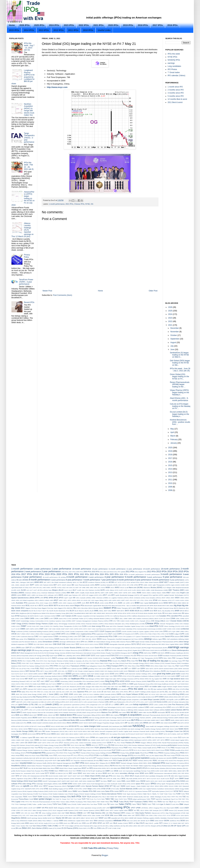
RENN (113, 763)
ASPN (114, 600)
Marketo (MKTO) (183, 710)
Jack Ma (59, 692)
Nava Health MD (151, 726)
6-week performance (58, 580)
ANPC (29, 595)
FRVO (157, 666)
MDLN (31, 715)
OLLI (171, 737)
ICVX (101, 684)
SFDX (187, 773)
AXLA (97, 603)
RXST (71, 771)
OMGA (27, 740)
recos (13, 763)
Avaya (46, 603)
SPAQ (159, 784)
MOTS (122, 723)
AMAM (139, 590)
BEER (72, 606)
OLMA (175, 737)
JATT (91, 692)
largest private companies (130, 700)
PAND (123, 743)
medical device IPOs (68, 715)
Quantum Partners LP (104, 758)
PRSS (182, 753)
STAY (23, 789)
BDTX (56, 605)
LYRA (30, 710)
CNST (67, 629)
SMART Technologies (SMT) (52, 781)
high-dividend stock (177, 679)
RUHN (18, 771)
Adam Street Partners (152, 582)
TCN (174, 794)
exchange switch (63, 658)
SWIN (103, 791)
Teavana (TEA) (47, 797)
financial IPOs (106, 661)
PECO (126, 745)
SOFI (187, 781)
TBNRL (154, 794)
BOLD (142, 611)
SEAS (105, 773)
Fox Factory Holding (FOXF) (36, 666)
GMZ (45, 674)
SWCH (80, 791)
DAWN (57, 639)
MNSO (177, 720)
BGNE (160, 606)
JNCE (17, 694)
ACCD (85, 582)
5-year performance (172, 577)
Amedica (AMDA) (18, 593)
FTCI (13, 668)
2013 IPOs (44, 30)
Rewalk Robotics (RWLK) (101, 766)
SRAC (152, 786)
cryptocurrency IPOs (88, 634)
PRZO (27, 755)
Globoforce (157, 671)
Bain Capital (144, 603)
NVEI (146, 734)
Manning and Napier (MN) (94, 710)
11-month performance (117, 569)
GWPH (173, 676)
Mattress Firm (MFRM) (110, 712)
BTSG (133, 613)
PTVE (101, 755)
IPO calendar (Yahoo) (176, 76)
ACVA (128, 582)
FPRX (56, 666)
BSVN (108, 613)
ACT (116, 582)
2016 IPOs (172, 25)
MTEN (13, 726)
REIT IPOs (80, 763)
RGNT (128, 766)
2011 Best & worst (175, 102)
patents (37, 745)
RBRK (106, 761)
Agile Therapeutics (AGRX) (161, 585)
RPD (91, 768)
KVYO (58, 700)
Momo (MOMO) (73, 723)
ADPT (32, 585)
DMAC (42, 644)
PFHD (88, 748)
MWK (62, 726)
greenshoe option (38, 676)
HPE (167, 681)
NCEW (186, 726)
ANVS (61, 595)
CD (164, 619)
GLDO (126, 671)
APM (109, 595)
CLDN (84, 626)
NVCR (137, 734)
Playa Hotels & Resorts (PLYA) (93, 750)
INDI (93, 687)
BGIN (155, 606)
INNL (128, 687)
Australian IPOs (22, 603)
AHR (52, 588)
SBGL (175, 771)
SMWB (89, 781)
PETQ (41, 748)
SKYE (140, 779)
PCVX (106, 745)
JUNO (66, 694)
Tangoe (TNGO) (79, 794)
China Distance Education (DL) (115, 624)
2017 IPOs (158, 25)
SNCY (114, 781)
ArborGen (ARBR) (102, 598)
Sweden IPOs (87, 791)
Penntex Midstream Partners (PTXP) (144, 745)
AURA (13, 603)
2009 (171, 487)
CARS (46, 618)
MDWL (45, 715)
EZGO (101, 658)
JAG (63, 692)
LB (179, 700)
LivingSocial (93, 705)
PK (39, 750)
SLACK (154, 779)
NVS (157, 734)
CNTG (81, 629)
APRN (51, 598)
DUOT (92, 648)
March (173, 436)
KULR (45, 700)
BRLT (72, 613)
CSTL (137, 634)
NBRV (182, 726)
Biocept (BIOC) (98, 608)
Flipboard (37, 663)
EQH (56, 656)
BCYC (41, 605)
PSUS (64, 755)
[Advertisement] (21, 375)
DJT (27, 644)
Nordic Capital (123, 731)
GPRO (122, 674)
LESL (107, 702)
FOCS (106, 663)
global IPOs (149, 671)
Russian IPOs (39, 771)
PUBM (106, 755)
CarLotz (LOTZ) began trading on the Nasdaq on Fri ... (180, 406)
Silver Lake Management (46, 779)
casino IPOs (63, 619)
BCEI (23, 606)
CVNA (56, 636)
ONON (98, 740)
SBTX (184, 771)
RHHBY (136, 766)
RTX (149, 768)
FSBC (161, 666)
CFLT (115, 621)
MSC (162, 723)
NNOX (97, 731)
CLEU (142, 626)
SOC (164, 781)
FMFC (88, 663)
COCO (114, 629)
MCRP (187, 712)
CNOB (58, 629)
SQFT (118, 786)
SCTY (47, 773)
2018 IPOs (143, 25)
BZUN (36, 616)
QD (34, 758)
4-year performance (114, 577)
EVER (160, 656)
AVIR (79, 603)
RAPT (55, 761)
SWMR (116, 791)
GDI (139, 669)
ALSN (107, 590)
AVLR (83, 603)
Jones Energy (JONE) (35, 694)
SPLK (36, 786)
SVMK (65, 791)
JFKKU (126, 692)
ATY (173, 600)
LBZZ (18, 702)
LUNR (152, 707)
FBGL (165, 658)
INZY (63, 689)
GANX (104, 669)
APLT (105, 595)
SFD (183, 773)
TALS (40, 794)
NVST (161, 734)
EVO (23, 658)
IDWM (120, 684)
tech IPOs (76, 796)
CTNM (154, 634)
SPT (111, 786)
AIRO (91, 588)
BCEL (28, 605)
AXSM (106, 603)
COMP (164, 629)
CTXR (167, 634)
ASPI (110, 600)
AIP (80, 588)
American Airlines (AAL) (33, 593)
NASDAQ (139, 726)
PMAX (144, 750)
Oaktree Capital (27, 737)
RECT (17, 763)
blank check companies (20, 611)
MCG (173, 712)
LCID (24, 702)
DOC (78, 644)
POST (187, 750)
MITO (101, 720)
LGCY (146, 702)
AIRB (84, 588)
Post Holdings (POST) (18, 753)
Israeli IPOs (16, 692)
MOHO (60, 723)
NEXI (143, 729)
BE (60, 606)
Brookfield (78, 613)
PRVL (22, 755)
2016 (171, 462)
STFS (37, 789)
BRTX (91, 613)
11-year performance (134, 569)
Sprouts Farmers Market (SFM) (97, 786)
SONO (70, 784)
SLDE (163, 779)
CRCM (14, 634)
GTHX (124, 676)
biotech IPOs (110, 608)
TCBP (162, 794)
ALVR (121, 590)
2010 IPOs (88, 30)
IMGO (14, 686)
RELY (97, 763)
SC (188, 771)
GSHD (103, 676)
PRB (74, 753)
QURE (175, 758)
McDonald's (161, 712)
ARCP (163, 598)
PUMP (115, 755)
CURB (187, 634)
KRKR (161, 697)
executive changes (76, 658)
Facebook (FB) (122, 658)
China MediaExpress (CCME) (135, 624)
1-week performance (42, 569)
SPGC (18, 786)
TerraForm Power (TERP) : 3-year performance (26, 282)
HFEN (147, 679)
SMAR (181, 778)
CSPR (119, 634)
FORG (152, 663)
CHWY (24, 626)
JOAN (25, 694)
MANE (83, 710)
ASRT (123, 600)
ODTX (87, 737)
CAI (111, 616)
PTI (79, 755)
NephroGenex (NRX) (56, 729)
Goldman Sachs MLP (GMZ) (90, 674)
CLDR (89, 626)
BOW (152, 611)
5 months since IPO (176, 96)
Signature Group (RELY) (25, 779)
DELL (165, 639)
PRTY (187, 753)
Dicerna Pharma (125, 642)
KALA (91, 694)
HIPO (28, 681)
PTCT (75, 755)
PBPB (88, 745)
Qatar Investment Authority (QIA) (22, 758)
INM (120, 687)
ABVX (75, 582)
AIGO (64, 588)
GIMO (102, 671)
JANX (75, 692)
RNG (57, 768)
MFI (182, 715)
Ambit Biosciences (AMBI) (159, 590)
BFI (148, 606)
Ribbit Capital (143, 766)
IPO (94, 689)
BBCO (175, 603)
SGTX (82, 776)
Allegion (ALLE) (58, 590)
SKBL (115, 779)
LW (181, 707)
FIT (184, 661)
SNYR (160, 781)
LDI (45, 702)
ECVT (90, 650)
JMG (187, 692)
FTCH (186, 666)
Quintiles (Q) (154, 758)
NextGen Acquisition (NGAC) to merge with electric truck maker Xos (29, 110)
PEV (70, 748)
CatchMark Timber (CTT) (79, 619)
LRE (73, 707)
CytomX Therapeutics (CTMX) (145, 637)
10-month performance (82, 569)
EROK (78, 656)
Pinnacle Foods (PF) (182, 748)
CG (118, 621)
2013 (171, 472)
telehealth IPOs (96, 797)
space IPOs (140, 784)
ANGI (178, 593)
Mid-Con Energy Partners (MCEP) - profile (142, 718)
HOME (57, 681)
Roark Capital (73, 768)
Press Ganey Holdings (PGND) (101, 753)
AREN (182, 598)
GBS (122, 669)
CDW (13, 621)
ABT (45, 582)
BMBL (96, 611)
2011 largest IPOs (141, 572)
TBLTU (149, 794)
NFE (168, 729)
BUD (142, 613)
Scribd (42, 773)
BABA (137, 603)
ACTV (124, 582)
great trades (176, 674)
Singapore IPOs (97, 778)
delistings (148, 639)
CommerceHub (142, 629)
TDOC (25, 797)
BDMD (46, 606)
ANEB (164, 593)
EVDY (156, 656)
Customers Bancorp (27, 637)
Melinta (117, 715)
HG (150, 679)
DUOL (88, 648)
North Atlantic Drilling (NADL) (155, 731)
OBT (46, 737)
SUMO (140, 789)
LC (21, 702)
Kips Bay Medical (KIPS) (24, 697)
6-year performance (74, 580)
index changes (86, 687)
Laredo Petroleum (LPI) (113, 699)
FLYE (79, 663)
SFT (21, 776)
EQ (48, 656)
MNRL (173, 720)
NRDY (58, 734)
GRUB (90, 676)
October (174, 335)
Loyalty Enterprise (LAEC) (54, 707)
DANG (162, 637)
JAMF (67, 692)
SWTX (122, 791)
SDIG (85, 773)
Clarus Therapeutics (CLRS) (68, 626)
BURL (160, 613)
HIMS (187, 679)
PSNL (46, 755)
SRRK (166, 786)
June (173, 349)
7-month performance (91, 580)
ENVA (167, 653)
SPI (21, 786)
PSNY (51, 755)
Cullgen (177, 634)
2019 (171, 451)
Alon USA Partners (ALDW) (91, 590)
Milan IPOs (48, 720)
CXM (88, 637)
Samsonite (130, 771)
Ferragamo (180, 658)
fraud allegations (92, 666)
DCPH (76, 639)
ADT (55, 585)
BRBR (177, 611)
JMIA (13, 694)
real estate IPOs (163, 761)
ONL (89, 740)
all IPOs (40, 590)
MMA (149, 720)
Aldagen (169, 588)
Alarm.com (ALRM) (136, 587)
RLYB (33, 768)
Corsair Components (77, 631)
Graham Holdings (141, 674)
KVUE (54, 700)
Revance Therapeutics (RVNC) (46, 766)
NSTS (86, 734)
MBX (145, 712)
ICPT (97, 684)
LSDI (80, 707)
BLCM (31, 611)
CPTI (170, 631)
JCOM (99, 692)
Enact (74, 653)
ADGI (187, 582)
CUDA (171, 634)
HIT (31, 681)
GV (166, 676)
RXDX (61, 771)
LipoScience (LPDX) (78, 705)
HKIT (35, 681)
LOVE (33, 707)
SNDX (133, 781)
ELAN (165, 650)
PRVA (13, 755)
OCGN (63, 737)
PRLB (142, 753)
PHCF (135, 748)
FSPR (182, 666)
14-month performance (151, 569)
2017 (171, 458)
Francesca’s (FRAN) (78, 666)
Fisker (180, 661)
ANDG (149, 593)
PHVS (163, 748)
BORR (147, 611)
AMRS (111, 593)
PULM (110, 755)
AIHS (71, 588)
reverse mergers (63, 766)
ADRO (37, 585)
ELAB (160, 650)
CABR (63, 616)
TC (158, 794)
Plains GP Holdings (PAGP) (53, 750)
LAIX (91, 700)
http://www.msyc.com (57, 87)
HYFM (67, 684)
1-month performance (57, 204)
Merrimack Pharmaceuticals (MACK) (154, 715)
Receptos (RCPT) (183, 761)
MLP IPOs (135, 720)
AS (82, 600)
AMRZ (116, 593)
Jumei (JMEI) (54, 694)
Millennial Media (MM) (71, 720)
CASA (56, 618)
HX (63, 684)
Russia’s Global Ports (27, 771)
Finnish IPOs (117, 661)
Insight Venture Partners (181, 687)
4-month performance (77, 577)
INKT (113, 687)
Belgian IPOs (79, 605)
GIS (106, 671)
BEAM (63, 606)
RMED (45, 768)
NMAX (85, 731)
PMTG (149, 750)
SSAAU (171, 786)
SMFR (64, 781)
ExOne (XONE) (93, 658)
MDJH (22, 715)
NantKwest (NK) (117, 726)
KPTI (157, 697)
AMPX (102, 593)
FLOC (53, 663)
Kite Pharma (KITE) (40, 697)
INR (150, 687)
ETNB (107, 656)
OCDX (50, 737)
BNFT (106, 611)
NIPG (40, 731)
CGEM (122, 621)
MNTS (187, 720)
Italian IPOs (25, 692)
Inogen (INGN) (139, 687)
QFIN (37, 758)
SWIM (99, 791)
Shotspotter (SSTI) (162, 776)
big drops (178, 605)
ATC (138, 600)
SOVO (133, 784)
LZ (37, 710)
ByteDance (24, 616)
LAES (87, 700)
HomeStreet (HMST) (93, 681)
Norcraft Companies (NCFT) (109, 731)
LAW (167, 700)
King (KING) (180, 694)
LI (173, 702)
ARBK (94, 598)
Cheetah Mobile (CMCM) (179, 621)
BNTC (122, 611)
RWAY (57, 771)
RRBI (115, 768)
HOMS (102, 681)
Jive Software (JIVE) (175, 692)
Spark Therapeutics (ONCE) (171, 784)
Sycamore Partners (142, 791)
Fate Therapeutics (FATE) (150, 658)
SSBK (176, 786)
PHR (159, 748)
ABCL (18, 582)
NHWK (14, 731)
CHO (181, 624)
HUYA (54, 684)
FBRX (170, 658)
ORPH (22, 743)
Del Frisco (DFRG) (137, 639)
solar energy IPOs (29, 784)
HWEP (59, 684)
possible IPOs (180, 750)
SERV (151, 773)
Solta (60, 784)
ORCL (187, 740)
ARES (187, 598)
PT (72, 755)
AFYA (141, 585)
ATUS (170, 600)
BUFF (156, 613)
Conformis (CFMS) (22, 631)
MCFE (168, 712)
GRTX (85, 676)
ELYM (44, 653)
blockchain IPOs (64, 611)
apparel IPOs (147, 595)
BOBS (132, 611)
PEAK (121, 745)
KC (150, 694)
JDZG (114, 692)
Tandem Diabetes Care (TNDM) (63, 794)
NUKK (123, 734)
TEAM (40, 797)
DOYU (134, 644)
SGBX (61, 776)
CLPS (182, 626)
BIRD (134, 608)
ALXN (125, 590)
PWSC (161, 755)
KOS (153, 697)
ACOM (111, 582)
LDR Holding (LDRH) (58, 702)
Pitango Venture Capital (30, 750)
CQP (174, 631)
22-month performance (152, 574)
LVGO (169, 707)
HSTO (18, 684)
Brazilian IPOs (170, 611)
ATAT (135, 600)
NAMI (98, 726)
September (175, 339)
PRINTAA (116, 753)
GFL (56, 671)
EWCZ (55, 658)
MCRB (182, 712)
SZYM (176, 791)
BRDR (13, 613)
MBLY (136, 712)
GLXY (22, 674)
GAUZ (114, 669)
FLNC (48, 663)
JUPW (76, 694)
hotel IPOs (151, 681)
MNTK (182, 720)
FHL (34, 661)
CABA (58, 616)
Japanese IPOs (83, 692)
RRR (119, 768)
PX (165, 755)
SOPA (80, 784)
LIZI (107, 704)
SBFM (170, 771)
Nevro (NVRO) (85, 729)
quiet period (126, 758)
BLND (56, 611)
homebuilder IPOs (80, 681)
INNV (132, 687)
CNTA (72, 629)
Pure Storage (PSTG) (125, 755)
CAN (157, 616)
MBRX (141, 712)
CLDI (80, 626)
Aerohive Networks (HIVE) (109, 585)
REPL (145, 763)
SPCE (182, 784)
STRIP (85, 789)
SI (169, 776)
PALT (119, 743)
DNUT (73, 644)
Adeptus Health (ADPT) (177, 582)
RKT (22, 768)
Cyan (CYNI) (94, 637)
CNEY (46, 629)
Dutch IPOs (99, 648)
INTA (21, 689)
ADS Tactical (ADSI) (46, 585)
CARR (41, 619)
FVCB (56, 669)
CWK (83, 636)
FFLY (24, 661)
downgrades (114, 644)
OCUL (83, 737)
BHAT (164, 606)
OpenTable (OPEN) (127, 740)
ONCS (64, 740)
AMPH (77, 593)
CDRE (182, 619)
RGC (120, 766)
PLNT (114, 750)
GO (59, 674)
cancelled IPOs (176, 616)
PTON (96, 755)
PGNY (97, 748)
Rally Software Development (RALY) (23, 761)
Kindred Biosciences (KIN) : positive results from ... (180, 422)
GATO (109, 668)
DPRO (144, 644)
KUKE (40, 700)
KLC (67, 697)
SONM (64, 784)
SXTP (131, 791)
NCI (13, 729)
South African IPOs (124, 784)
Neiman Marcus (38, 729)
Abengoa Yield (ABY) (27, 582)
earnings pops (24, 650)
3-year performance (32, 577)
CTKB (149, 634)
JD (102, 692)
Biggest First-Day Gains (50, 608)
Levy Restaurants (119, 702)
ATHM (155, 600)
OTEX (49, 743)
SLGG (167, 779)
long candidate (18, 707)
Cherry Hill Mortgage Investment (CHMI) (67, 624)
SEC (113, 773)
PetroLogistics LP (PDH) (51, 748)
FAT (139, 658)
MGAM (186, 715)
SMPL (76, 781)
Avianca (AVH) (72, 603)
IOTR (83, 689)
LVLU (173, 707)
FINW (133, 661)
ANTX (56, 595)
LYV (34, 710)
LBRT (13, 702)
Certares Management (84, 621)
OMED (18, 740)
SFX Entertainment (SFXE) (36, 776)
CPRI (161, 631)
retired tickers (31, 766)
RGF (124, 766)
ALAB (126, 588)
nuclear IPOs (117, 734)
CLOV (161, 626)
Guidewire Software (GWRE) (150, 676)
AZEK (120, 603)
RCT (131, 760)
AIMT (77, 588)
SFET (13, 776)
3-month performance (171, 574)
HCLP (35, 679)
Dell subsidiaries (172, 639)
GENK (180, 669)
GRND (65, 676)
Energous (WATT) (127, 653)
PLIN (105, 750)
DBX (72, 639)
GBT (126, 668)
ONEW (84, 740)
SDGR (75, 773)
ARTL (65, 600)
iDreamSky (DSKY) (110, 684)
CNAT (41, 629)
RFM (117, 766)
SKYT (144, 779)
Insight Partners (167, 687)
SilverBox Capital (80, 779)
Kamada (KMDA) (111, 694)
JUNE (61, 694)
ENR (159, 653)
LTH (87, 707)
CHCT (168, 621)
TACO (181, 791)
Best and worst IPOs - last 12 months (124, 606)
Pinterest (19, 750)
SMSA (85, 781)
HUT (50, 684)
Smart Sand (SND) (35, 781)
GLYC (26, 674)
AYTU (116, 603)
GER (27, 671)
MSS (179, 723)
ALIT (31, 590)
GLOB (142, 671)
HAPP (187, 676)
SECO (117, 773)
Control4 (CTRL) (59, 631)
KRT (183, 697)
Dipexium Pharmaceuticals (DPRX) (167, 642)
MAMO (65, 710)
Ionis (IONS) (73, 689)
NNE (93, 731)
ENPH (155, 653)
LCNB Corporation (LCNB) (35, 702)
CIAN (34, 626)
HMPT (43, 681)
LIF (16, 705)
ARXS (78, 600)
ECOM (85, 650)
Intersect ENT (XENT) (35, 689)
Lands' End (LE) (99, 700)
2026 (171, 307)
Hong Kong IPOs (112, 681)
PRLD (146, 753)
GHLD (70, 671)
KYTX (67, 700)
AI (55, 587)
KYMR (63, 700)
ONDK (68, 740)
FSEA (170, 666)
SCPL (33, 773)
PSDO (38, 755)
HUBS (35, 684)
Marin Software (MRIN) (157, 710)
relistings (92, 763)
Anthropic (51, 595)
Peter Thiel (34, 748)
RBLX (101, 760)
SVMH (60, 791)
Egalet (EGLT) (138, 650)
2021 (171, 325)
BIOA (79, 608)
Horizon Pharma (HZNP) (139, 681)
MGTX (45, 718)
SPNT (41, 786)
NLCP (76, 731)
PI (166, 748)
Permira (180, 745)
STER (33, 789)
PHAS (121, 748)
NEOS (46, 729)
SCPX (38, 773)
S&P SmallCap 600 (99, 771)
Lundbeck (141, 707)
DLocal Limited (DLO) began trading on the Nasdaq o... (179, 414)
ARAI (78, 598)
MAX (128, 712)
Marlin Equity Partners (30, 712)
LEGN (76, 702)
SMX (94, 781)
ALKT (35, 590)
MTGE (18, 726)
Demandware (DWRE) (51, 642)
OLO (180, 737)
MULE (48, 726)
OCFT (55, 737)
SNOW (143, 781)
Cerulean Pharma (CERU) (100, 621)
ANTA (45, 595)
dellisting (181, 639)
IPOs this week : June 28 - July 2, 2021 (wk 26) (180, 370)
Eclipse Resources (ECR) (74, 650)
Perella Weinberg (162, 745)
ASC (89, 600)
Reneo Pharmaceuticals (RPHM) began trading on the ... (180, 384)
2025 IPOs (39, 25)
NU (111, 734)
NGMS (181, 729)
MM (145, 720)
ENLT (150, 653)
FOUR (24, 666)
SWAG (70, 791)
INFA (109, 687)
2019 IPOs (128, 25)
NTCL (90, 734)
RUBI (152, 768)
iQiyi (155, 689)
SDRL (93, 773)
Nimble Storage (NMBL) (25, 731)
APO (113, 595)
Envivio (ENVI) (16, 656)
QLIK (62, 758)
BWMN (175, 613)
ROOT (84, 768)
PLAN (65, 750)
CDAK (168, 619)
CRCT (19, 634)
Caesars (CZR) (71, 616)
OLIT (164, 737)
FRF (126, 666)
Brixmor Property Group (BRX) (60, 613)
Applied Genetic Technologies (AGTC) (176, 595)
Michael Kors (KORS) (80, 718)
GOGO (68, 674)
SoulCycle (114, 784)
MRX (158, 723)
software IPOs (17, 784)
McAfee (149, 712)
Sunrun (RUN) (22, 791)
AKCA (112, 588)
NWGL (174, 734)
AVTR (92, 603)
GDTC (151, 669)
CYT (134, 637)
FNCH (97, 663)
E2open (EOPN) (141, 648)
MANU (105, 710)
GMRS (35, 674)
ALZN (134, 590)
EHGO (148, 650)
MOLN (64, 723)
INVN (59, 689)
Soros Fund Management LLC (97, 784)
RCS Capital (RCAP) (121, 760)
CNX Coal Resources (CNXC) (102, 629)
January (174, 443)
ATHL (151, 600)
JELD (118, 692)
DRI (160, 644)
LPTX (64, 707)
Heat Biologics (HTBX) (92, 679)
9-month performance (161, 580)
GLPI (187, 671)
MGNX (35, 718)
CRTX (63, 634)
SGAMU (56, 776)
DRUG (13, 648)
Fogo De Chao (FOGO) (117, 663)
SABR (107, 771)
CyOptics (129, 637)
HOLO (52, 681)
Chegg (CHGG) (22, 624)
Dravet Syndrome (152, 644)
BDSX (51, 605)
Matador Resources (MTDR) (72, 712)
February (174, 439)
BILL (75, 608)
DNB (55, 644)
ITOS (31, 692)
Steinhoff (28, 789)
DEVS (78, 642)
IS (180, 689)
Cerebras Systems (55, 621)
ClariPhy (56, 626)
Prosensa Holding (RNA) (171, 753)
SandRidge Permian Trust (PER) (144, 771)
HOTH (158, 681)
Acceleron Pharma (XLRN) (97, 582)
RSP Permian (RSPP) (134, 768)
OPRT (154, 740)
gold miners (76, 674)
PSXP (69, 755)
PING (173, 748)
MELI (112, 715)
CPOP (157, 631)
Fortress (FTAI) (159, 663)
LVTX (177, 707)
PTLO (91, 755)
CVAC (36, 636)
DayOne (63, 639)
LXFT (18, 710)
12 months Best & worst (177, 99)
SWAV (75, 791)
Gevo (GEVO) (49, 671)
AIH (67, 588)
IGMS (131, 684)
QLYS (66, 758)
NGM (176, 729)
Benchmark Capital (91, 606)
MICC (70, 718)
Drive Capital (170, 644)
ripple (183, 766)
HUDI (39, 684)
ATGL (142, 600)
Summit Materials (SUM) (129, 789)
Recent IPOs (29, 302)
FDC (174, 658)
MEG (108, 715)
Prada (70, 753)
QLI (58, 758)
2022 (171, 321)
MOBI (13, 723)
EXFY (85, 658)
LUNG (147, 707)
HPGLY (171, 681)
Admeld (22, 585)
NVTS (170, 734)
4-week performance (96, 577)
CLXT (13, 629)
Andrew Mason (156, 593)
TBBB (145, 794)
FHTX (41, 661)
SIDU (176, 776)
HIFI (168, 679)
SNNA (138, 781)
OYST (104, 743)
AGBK (145, 585)
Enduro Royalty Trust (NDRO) (111, 653)
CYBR (115, 636)
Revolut (90, 766)
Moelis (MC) (53, 723)
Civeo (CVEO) (44, 626)
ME (54, 715)
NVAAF (133, 734)
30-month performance (50, 577)
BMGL (101, 611)
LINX (61, 705)
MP (126, 723)
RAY (72, 761)
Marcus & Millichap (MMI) (129, 710)
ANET (168, 593)
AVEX (65, 603)
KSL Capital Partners (28, 700)
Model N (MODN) (43, 723)
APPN (37, 598)
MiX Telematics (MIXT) (114, 720)
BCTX (37, 606)
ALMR (79, 590)
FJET (27, 663)
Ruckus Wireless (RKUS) (163, 768)
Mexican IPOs (176, 715)
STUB (108, 789)
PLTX (136, 750)
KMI (91, 697)
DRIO (163, 644)
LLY (112, 705)
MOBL (29, 723)
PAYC (73, 745)
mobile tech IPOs (21, 723)
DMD (46, 644)
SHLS (127, 776)
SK (111, 779)
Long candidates (174, 66)
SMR (81, 781)
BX (183, 613)
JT (48, 694)
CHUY (18, 626)
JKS (184, 692)
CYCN (120, 637)
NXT (182, 734)
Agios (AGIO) (175, 585)
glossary (182, 671)
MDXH (50, 715)
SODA (183, 781)
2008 (171, 490)
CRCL (187, 631)
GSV (111, 676)
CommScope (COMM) (154, 629)
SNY (156, 781)
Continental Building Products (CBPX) (41, 631)
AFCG (124, 585)
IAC (75, 684)
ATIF (159, 600)
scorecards (27, 773)
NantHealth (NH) (106, 726)
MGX (49, 718)
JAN (71, 692)
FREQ (109, 666)
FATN (161, 658)
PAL (115, 743)
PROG (156, 753)
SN (102, 781)
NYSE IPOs (172, 57)
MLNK (129, 720)
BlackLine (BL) (184, 608)
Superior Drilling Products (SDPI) (38, 791)
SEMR (137, 773)
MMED (153, 720)
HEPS (119, 679)
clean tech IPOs (111, 626)
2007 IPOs (72, 572)
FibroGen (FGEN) (63, 661)
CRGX (33, 634)
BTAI (112, 613)
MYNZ (66, 726)
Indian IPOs (99, 687)
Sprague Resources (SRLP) (57, 786)
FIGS (98, 661)
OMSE (37, 740)
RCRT (111, 761)
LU (102, 707)
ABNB (37, 582)
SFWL (25, 776)
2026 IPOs (25, 25)
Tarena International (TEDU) (112, 794)
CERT (74, 621)
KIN (174, 694)
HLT (38, 681)
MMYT (158, 720)
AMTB (125, 593)
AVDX (60, 603)
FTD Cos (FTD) (21, 669)
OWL (77, 743)
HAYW (22, 679)
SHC (115, 776)
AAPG (187, 580)
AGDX (150, 585)
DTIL (42, 648)
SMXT (98, 781)
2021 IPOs (99, 25)
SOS (109, 784)
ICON (93, 684)
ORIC (13, 743)
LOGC (156, 705)
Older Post (153, 291)
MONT (81, 723)
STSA (103, 789)
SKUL (124, 778)
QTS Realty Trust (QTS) (85, 758)
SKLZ (119, 779)
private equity (135, 753)
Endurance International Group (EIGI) (88, 653)
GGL (63, 671)
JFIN (122, 692)
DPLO (139, 644)
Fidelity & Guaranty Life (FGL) (79, 661)
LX (183, 707)
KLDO (71, 697)
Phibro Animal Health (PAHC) (147, 748)
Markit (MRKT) (17, 712)
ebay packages (44, 650)
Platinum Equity (73, 750)
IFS (128, 684)
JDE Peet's (107, 692)
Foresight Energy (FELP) (141, 663)
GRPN (75, 676)
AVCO (51, 603)
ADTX (59, 585)
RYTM (88, 771)
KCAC (154, 694)
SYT (172, 791)
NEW (92, 729)
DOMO (107, 644)
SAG (112, 771)
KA (88, 694)
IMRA (31, 686)
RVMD (52, 771)
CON (174, 629)
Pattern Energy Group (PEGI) (53, 745)
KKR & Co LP (56, 697)
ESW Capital (100, 656)
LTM (95, 707)
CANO (22, 619)
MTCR (187, 723)
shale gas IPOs (107, 776)
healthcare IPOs (78, 679)
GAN (100, 669)
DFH (82, 642)
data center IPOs (22, 639)
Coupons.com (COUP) (113, 631)
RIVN (13, 768)
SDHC (80, 773)
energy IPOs (138, 653)
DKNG (31, 644)
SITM (108, 779)
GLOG (163, 671)
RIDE (175, 766)
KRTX (187, 697)
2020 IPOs (113, 25)
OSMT (40, 743)
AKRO (117, 587)
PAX (65, 745)
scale (13, 773)
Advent (69, 585)
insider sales (157, 686)
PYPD (183, 755)
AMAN (143, 590)
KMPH (95, 697)
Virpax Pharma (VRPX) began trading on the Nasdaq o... (179, 392)
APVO (61, 598)
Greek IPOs (185, 674)
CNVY (90, 629)
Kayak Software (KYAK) (135, 694)
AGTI (31, 588)
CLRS (187, 626)
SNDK (119, 781)
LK (110, 704)
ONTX (108, 740)
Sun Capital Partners (150, 789)
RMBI (40, 768)
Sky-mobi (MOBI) (132, 779)
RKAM (17, 768)
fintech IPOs (126, 661)
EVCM (151, 656)
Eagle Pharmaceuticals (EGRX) (157, 648)
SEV (179, 773)
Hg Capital (155, 679)
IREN (170, 689)
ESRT (88, 656)
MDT (35, 715)
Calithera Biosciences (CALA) (141, 616)
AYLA (111, 603)
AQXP (71, 598)
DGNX (91, 642)
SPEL (187, 784)
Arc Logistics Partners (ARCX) (119, 598)
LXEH (187, 707)
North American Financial (137, 731)
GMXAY (41, 674)
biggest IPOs (62, 608)
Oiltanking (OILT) (136, 737)
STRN (94, 789)
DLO (35, 644)
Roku (80, 768)
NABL (81, 726)
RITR (187, 766)
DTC (34, 648)
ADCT (166, 582)
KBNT (146, 694)
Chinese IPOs (79, 204)
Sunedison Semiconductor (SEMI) (168, 789)
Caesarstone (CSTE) (103, 616)
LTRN (99, 707)
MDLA (26, 715)
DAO (182, 636)
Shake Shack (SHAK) (93, 776)
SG (47, 776)
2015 (171, 465)
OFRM (92, 737)
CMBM (23, 629)
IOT (79, 689)
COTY (97, 631)
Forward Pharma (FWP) (173, 663)
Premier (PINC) (86, 753)
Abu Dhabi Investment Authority (62, 582)
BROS (83, 613)
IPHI (91, 689)
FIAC (45, 661)
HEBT (102, 679)
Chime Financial (86, 624)
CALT (153, 616)
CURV (18, 637)
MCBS (155, 712)
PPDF (61, 753)
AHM (44, 588)
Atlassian (164, 600)
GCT (130, 669)
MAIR (60, 710)
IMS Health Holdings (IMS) (42, 687)
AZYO (132, 603)
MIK (42, 720)
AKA (99, 588)
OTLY (61, 743)
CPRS (165, 631)
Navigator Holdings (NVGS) (166, 726)
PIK (169, 748)
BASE (166, 603)
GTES (120, 676)
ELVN (40, 653)
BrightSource (37, 613)
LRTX (76, 707)
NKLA (67, 731)
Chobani (186, 624)
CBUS (156, 619)
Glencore (131, 671)
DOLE (101, 644)
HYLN (71, 684)
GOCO (63, 674)
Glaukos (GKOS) (113, 671)
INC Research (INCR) (74, 687)
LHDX (170, 702)
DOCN (82, 644)
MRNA (146, 723)
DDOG (99, 639)
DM (38, 644)
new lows (98, 729)
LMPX (122, 704)
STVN (113, 789)
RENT (118, 763)
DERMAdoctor (71, 642)
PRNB (151, 753)
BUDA (146, 613)
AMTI (129, 593)
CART (51, 619)
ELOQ (35, 653)
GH (66, 671)
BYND (17, 616)
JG (133, 692)
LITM (87, 705)
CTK (145, 634)
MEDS (104, 715)
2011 (171, 480)
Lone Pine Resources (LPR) (178, 704)
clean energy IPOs (98, 626)
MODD (34, 723)
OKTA (149, 737)
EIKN (156, 650)
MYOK (71, 726)
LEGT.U (81, 702)
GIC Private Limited (81, 671)
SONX (75, 784)
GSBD (98, 676)
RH (132, 766)
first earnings (173, 661)
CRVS (68, 634)
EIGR (152, 650)
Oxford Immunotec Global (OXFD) (90, 743)
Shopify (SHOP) (140, 776)
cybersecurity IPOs (105, 636)
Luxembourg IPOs (160, 707)
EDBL (99, 650)
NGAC (172, 729)
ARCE (131, 598)
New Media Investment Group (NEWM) (114, 729)
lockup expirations (141, 704)
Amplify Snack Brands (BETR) (90, 593)
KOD (139, 697)
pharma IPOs (105, 748)
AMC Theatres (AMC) (176, 590)
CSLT (110, 634)
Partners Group (25, 745)
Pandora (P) (130, 743)
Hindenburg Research (18, 681)
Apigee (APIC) (94, 595)
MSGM (171, 723)
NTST (107, 734)
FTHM (33, 669)
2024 (171, 314)
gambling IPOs (93, 669)
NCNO (25, 729)
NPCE (38, 734)
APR (42, 598)
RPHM (95, 768)
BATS (171, 603)
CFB (111, 621)
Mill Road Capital (57, 720)
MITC (97, 720)
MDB (17, 715)
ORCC (167, 740)
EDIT (103, 650)
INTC (25, 689)
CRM (41, 634)
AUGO (177, 600)
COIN (119, 629)
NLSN (80, 731)
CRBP (178, 631)
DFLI (86, 642)
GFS (60, 671)
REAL (155, 760)
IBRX (85, 684)
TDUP (35, 797)
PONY (167, 750)
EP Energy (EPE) (40, 656)
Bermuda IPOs (107, 606)
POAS (162, 750)
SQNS (123, 786)
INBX (57, 686)
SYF (150, 791)
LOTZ (28, 707)
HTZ (31, 684)
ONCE (44, 740)
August (174, 342)
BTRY (129, 613)
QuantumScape (117, 758)
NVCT (142, 734)
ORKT (18, 743)
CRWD (73, 634)
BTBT (116, 613)
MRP (150, 723)
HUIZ (43, 684)
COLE (123, 629)
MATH (99, 712)
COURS (129, 631)
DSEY (23, 648)
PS (30, 755)
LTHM (91, 707)
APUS (56, 598)
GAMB (85, 668)
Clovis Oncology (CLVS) (172, 626)
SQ (115, 786)
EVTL (50, 658)
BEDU (68, 606)
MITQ (105, 720)
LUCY (124, 707)
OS (26, 743)
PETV (62, 748)
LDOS (49, 702)
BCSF (32, 606)
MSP (175, 723)
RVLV (46, 771)
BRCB (182, 611)
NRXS (71, 734)
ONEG (74, 740)
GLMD (138, 671)
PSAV (34, 755)
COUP (102, 631)
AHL (41, 588)
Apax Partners (73, 595)
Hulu (47, 684)
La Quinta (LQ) (75, 699)
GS (95, 676)
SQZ (148, 786)
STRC (80, 789)
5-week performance (155, 577)
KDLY (165, 694)
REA (151, 761)
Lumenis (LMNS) (132, 707)
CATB (69, 619)
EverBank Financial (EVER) (172, 656)
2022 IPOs (84, 25)
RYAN (79, 771)
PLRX (118, 750)
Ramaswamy (40, 761)
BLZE (92, 611)
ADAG (142, 582)
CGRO (132, 621)
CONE (178, 629)
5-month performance (135, 577)
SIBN (172, 776)
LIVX (99, 705)
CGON (127, 621)
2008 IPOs (79, 572)
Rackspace (181, 758)
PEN (130, 745)
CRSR (58, 634)
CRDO (23, 634)
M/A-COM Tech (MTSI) (46, 710)
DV (105, 648)
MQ (129, 723)
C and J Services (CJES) (47, 616)
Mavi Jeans (122, 712)
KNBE (100, 697)
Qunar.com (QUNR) (165, 758)
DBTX (68, 639)
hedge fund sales (111, 679)
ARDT (173, 598)
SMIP (68, 781)
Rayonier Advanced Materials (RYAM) (86, 761)
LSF (84, 707)
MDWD (40, 715)
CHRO (13, 626)
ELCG (169, 650)
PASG (32, 745)
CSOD (115, 634)
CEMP (18, 621)
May (172, 429)
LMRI (126, 705)
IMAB (183, 684)
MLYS (142, 720)
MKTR (124, 720)
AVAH (42, 603)
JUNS (71, 694)
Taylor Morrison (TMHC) (135, 794)
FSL (174, 666)
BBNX (184, 603)
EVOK (27, 658)
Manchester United (74, 710)
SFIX (17, 776)
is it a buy (185, 689)
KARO (124, 694)
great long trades (164, 674)
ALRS (103, 590)
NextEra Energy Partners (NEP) (155, 729)
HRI (175, 681)
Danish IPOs (169, 636)
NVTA (165, 734)
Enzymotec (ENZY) (28, 656)
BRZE (99, 613)
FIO (137, 661)
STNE (46, 789)
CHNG (177, 624)
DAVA (42, 639)
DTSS (62, 648)
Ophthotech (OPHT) (141, 740)
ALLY (75, 590)
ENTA (163, 653)
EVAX (146, 656)
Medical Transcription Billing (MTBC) (89, 715)
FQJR (64, 666)
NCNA (21, 729)
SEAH (100, 773)
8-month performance (126, 580)
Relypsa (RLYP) (105, 763)
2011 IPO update (120, 572)
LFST (134, 702)
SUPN (51, 791)
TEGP (84, 797)
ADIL (13, 585)
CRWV (78, 634)
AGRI (187, 585)
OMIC (32, 740)
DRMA (177, 644)
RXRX (66, 771)
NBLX (177, 726)
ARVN (74, 600)
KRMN (166, 697)
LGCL (142, 702)
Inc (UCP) (63, 687)
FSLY (177, 666)
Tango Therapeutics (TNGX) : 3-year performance (29, 138)
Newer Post (47, 291)
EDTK (111, 650)
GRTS (80, 676)
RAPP (50, 761)
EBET (52, 650)
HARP (13, 679)
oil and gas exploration (120, 737)
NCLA (16, 729)
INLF (117, 687)
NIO (36, 731)
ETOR (112, 656)
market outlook (170, 710)
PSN (42, 755)
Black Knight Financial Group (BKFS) (166, 608)
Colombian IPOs (131, 629)
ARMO (47, 600)
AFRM (136, 585)
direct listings (184, 642)
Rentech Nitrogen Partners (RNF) (132, 763)
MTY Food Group (40, 726)
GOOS (107, 674)
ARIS (18, 600)
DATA (13, 639)
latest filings (148, 699)
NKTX (71, 731)
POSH (172, 750)
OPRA (150, 740)
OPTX (162, 740)
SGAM (51, 776)
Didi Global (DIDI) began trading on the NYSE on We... (180, 363)
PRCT (78, 753)
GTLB (129, 676)
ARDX (177, 598)
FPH (51, 666)
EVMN (19, 658)
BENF (99, 606)
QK (56, 758)
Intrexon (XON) (48, 689)
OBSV (42, 737)
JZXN (85, 694)
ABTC (49, 582)
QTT (95, 758)
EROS (83, 656)
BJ (149, 608)
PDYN (117, 745)
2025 (171, 311)
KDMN (170, 694)
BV (164, 613)
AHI (37, 588)
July (172, 346)
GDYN (156, 669)
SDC (70, 773)
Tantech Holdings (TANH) (93, 794)
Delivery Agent (157, 639)
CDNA (173, 618)
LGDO (151, 702)
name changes (90, 726)
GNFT (50, 674)
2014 (171, 469)
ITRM (38, 692)
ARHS (13, 600)
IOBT (67, 689)
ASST (127, 600)
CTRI (162, 634)
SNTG (152, 781)
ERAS (60, 656)
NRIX (67, 734)
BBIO (180, 603)
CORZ (86, 631)
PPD (57, 753)
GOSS (112, 674)
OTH (53, 743)
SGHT (70, 776)
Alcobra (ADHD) (156, 587)
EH (144, 650)
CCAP (161, 619)
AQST (66, 598)
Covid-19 (135, 631)
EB (33, 650)
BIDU (172, 606)
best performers (142, 606)
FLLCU (43, 663)
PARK (159, 743)
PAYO (77, 745)
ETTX (121, 656)
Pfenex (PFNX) (80, 748)
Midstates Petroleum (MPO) (31, 720)
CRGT (28, 634)
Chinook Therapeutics (167, 624)
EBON (56, 650)
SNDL (124, 781)
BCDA (19, 606)
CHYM (29, 626)
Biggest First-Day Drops (33, 608)
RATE (68, 760)
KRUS (14, 699)
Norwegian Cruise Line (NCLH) (177, 731)
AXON (102, 603)
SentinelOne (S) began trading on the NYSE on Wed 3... (179, 355)
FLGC (32, 663)
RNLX (66, 768)
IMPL (22, 687)
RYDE (84, 771)
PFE (73, 748)
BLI (48, 611)
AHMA (48, 588)
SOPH (84, 784)
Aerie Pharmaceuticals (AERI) (85, 585)
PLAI (42, 750)
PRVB (18, 755)
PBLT (84, 745)
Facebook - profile (109, 658)
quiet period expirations (140, 758)
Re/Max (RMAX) (144, 761)
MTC (183, 723)
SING (88, 779)
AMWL (134, 593)
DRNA (186, 644)
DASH (186, 636)
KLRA (75, 697)
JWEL (80, 694)
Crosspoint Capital (49, 634)
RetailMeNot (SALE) (19, 766)
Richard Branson (167, 766)
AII (74, 588)
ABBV (13, 582)
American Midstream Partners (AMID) (54, 593)
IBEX (81, 684)
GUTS (162, 676)
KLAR (63, 697)
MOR (90, 723)
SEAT (109, 773)
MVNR (58, 726)
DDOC (94, 639)
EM (48, 653)
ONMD (93, 740)
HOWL (162, 681)
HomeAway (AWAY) (67, 681)
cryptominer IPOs (102, 634)
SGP (78, 776)
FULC (42, 668)
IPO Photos (172, 69)
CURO (13, 637)
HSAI (187, 681)
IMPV (26, 687)
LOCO (151, 704)
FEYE (20, 661)
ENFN (146, 653)
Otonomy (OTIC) (69, 743)
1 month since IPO (175, 87)
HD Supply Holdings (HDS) (54, 679)
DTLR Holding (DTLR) (52, 648)
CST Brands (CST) (128, 634)
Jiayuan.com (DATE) (158, 692)
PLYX (140, 750)
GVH (169, 676)
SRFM (161, 786)
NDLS (30, 729)
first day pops (163, 661)
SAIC (121, 771)
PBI (80, 745)
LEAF (67, 702)
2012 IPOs (59, 30)
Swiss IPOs (109, 791)
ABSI (41, 582)
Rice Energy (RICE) (155, 766)
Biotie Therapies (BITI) (125, 608)
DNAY (51, 644)
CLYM (18, 629)
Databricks (32, 639)
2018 (171, 455)
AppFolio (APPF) (158, 595)
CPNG (152, 631)
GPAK (117, 674)
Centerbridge (25, 621)
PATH (42, 745)
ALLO (70, 590)
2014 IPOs (29, 30)
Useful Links (104, 30)
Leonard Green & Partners (96, 702)
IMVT (53, 687)
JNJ (21, 694)
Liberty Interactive (180, 702)
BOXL (160, 611)
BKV (152, 608)
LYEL (22, 710)
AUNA (187, 600)
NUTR (128, 734)
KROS (175, 697)
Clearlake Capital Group (132, 626)
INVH (55, 689)
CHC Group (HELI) (158, 621)
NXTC (186, 734)
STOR (76, 789)
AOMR (66, 595)
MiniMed (82, 720)
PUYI (136, 755)
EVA (143, 656)
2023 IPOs (69, 25)
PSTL (55, 755)
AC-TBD (80, 582)
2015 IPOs (14, 30)
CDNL (178, 619)
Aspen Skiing (99, 600)
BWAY (171, 613)
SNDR (128, 781)
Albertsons (147, 588)
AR (74, 598)
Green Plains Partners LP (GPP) (22, 676)
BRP (87, 613)
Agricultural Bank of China (20, 588)
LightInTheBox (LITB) (26, 704)
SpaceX (147, 784)
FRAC (68, 666)
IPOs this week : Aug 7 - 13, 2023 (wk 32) (29, 47)
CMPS (32, 629)
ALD (164, 588)
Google (102, 674)
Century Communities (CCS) (39, 621)
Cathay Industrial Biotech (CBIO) (99, 619)
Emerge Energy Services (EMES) (60, 653)
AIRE (87, 588)
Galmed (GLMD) (77, 669)
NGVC (186, 729)
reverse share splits (76, 766)
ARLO (36, 600)
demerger (63, 642)
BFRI (152, 606)
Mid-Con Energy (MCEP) (97, 718)
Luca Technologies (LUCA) (112, 707)
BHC (168, 606)
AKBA (108, 587)
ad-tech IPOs (135, 582)
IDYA (124, 684)
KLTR (80, 697)
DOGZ (96, 644)
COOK (67, 631)
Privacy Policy (27, 256)
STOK (71, 789)
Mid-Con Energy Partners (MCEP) (117, 718)
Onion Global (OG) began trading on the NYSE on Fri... (179, 377)
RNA (49, 768)
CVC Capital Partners (46, 637)
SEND (142, 773)
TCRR (178, 794)
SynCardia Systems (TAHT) (161, 791)
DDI (87, 639)
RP (88, 768)
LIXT (103, 705)
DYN (113, 648)
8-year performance (143, 580)
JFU (130, 692)
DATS (38, 639)
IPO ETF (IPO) (101, 689)
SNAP (110, 781)
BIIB (68, 608)
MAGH (56, 710)
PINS (13, 750)
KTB (36, 700)
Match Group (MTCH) (89, 712)
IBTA (89, 684)
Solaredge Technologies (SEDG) (47, 784)
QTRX (75, 758)
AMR (107, 593)
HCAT (31, 679)
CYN (124, 637)
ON (41, 740)
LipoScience (67, 705)
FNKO (102, 663)
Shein (119, 776)
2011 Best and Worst (107, 572)
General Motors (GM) (171, 669)
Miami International (58, 718)
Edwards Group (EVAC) (125, 650)
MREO (137, 723)
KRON (171, 697)
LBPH (182, 699)
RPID (100, 768)
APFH (84, 595)
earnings (171, 63)
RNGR (62, 768)
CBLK (117, 618)
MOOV (86, 723)
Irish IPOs (176, 689)
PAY (69, 745)
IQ (152, 689)
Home (12, 25)
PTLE (87, 755)
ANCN (144, 593)
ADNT (27, 585)
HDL (65, 679)
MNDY (163, 720)
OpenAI (117, 740)
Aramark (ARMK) (85, 598)
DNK (64, 644)
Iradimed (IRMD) (162, 689)
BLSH (77, 611)
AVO (87, 603)
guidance (138, 676)
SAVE (162, 771)
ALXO (130, 590)
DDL (90, 639)
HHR (165, 679)
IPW (149, 689)
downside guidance (125, 644)
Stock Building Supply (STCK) (58, 789)
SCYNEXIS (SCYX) (62, 773)
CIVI (51, 626)
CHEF (14, 624)
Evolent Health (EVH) (37, 658)
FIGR (94, 661)
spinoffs (26, 786)
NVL (150, 734)
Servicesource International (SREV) (166, 773)
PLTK (127, 750)
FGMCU (29, 661)
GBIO (118, 669)
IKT (176, 684)
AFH (128, 585)
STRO (99, 789)
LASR (141, 700)
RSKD (123, 768)
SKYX (149, 779)
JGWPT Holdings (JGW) (143, 692)
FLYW (83, 663)
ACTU (120, 582)
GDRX (143, 668)
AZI (124, 603)
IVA (42, 692)
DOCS (87, 644)
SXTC (126, 791)
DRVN (18, 648)
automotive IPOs (34, 603)
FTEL (28, 669)
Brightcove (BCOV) (26, 613)
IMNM (18, 687)
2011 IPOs (73, 30)
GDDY (134, 668)
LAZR (176, 700)
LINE (36, 704)
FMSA (92, 663)
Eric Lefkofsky (67, 656)
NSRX (81, 734)
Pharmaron (115, 748)
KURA (49, 700)
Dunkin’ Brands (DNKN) (73, 648)
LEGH (71, 702)
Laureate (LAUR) (159, 699)
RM (37, 768)
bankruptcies (154, 603)
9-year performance (177, 580)
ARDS (168, 598)
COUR (124, 631)
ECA (64, 650)
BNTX (127, 611)
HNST (47, 681)
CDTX (187, 619)
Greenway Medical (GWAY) (54, 676)
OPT (158, 740)
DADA (158, 637)
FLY (75, 663)
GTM (133, 676)
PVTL (143, 755)
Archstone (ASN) (139, 598)
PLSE (123, 750)
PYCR (178, 755)
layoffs (171, 700)
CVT (80, 636)
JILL (166, 692)
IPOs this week (174, 54)
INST (17, 689)
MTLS (23, 726)
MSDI (166, 723)
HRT (183, 681)
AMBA (148, 590)
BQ (163, 611)
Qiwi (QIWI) (50, 758)
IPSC (145, 689)
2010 (171, 483)
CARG (37, 619)
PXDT (169, 755)
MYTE (77, 726)
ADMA (17, 585)
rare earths (61, 760)
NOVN (30, 734)
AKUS (122, 588)
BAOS (161, 603)
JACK (54, 692)
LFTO (138, 702)
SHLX (132, 776)
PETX (66, 748)
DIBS (118, 642)
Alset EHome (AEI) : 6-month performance (179, 399)
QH (41, 758)
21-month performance (136, 574)
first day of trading (148, 661)
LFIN (127, 702)
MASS (61, 712)
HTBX (22, 684)
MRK (141, 723)
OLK (168, 737)
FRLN (134, 666)
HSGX (13, 684)
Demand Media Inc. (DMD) (33, 642)
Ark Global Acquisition (27, 600)
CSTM (141, 634)
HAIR (183, 676)
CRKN (37, 634)
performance (172, 745)
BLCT (40, 611)
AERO (97, 585)
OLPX (184, 737)
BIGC (23, 608)
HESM (142, 679)
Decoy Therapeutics (109, 639)
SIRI (105, 779)
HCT (43, 679)
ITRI (35, 692)
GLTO (17, 674)
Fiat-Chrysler (52, 661)
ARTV (69, 600)
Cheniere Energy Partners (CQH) (41, 624)
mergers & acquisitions (131, 715)
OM (188, 737)
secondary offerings (127, 773)
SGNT (75, 776)
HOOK (127, 681)
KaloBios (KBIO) (99, 694)
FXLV (69, 669)
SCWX (52, 773)
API (87, 595)
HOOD (122, 681)
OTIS (57, 743)
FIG (91, 661)
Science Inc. (19, 773)
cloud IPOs (154, 626)
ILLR (179, 684)
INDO (105, 687)
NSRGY (76, 734)
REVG (85, 766)
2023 (171, 318)
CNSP (63, 629)
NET (65, 729)
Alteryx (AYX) (114, 590)
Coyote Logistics (144, 631)
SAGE (116, 771)
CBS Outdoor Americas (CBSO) (143, 619)
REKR (87, 763)
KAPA (119, 694)
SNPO (148, 781)
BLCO (36, 611)
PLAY (80, 750)
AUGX (182, 600)
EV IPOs (137, 656)
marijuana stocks (143, 710)
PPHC (66, 753)
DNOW (68, 644)
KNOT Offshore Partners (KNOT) (126, 697)
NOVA (25, 734)
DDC (83, 639)
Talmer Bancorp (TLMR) (30, 794)
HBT (26, 679)
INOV (147, 686)
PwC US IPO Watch (152, 755)
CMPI (27, 629)
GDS (147, 669)
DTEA (38, 648)
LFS (130, 702)
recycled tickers (26, 763)
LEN (85, 702)
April (172, 432)
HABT (178, 676)
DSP (27, 648)
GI (74, 671)
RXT (75, 771)
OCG (59, 737)
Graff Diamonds (130, 674)
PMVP (158, 750)
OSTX (44, 743)
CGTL (137, 621)
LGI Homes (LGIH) (160, 702)
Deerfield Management (123, 639)
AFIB (132, 585)
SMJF (72, 781)
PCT (97, 745)
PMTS (153, 750)
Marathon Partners (114, 710)
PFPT (92, 748)
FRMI (138, 666)
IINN (155, 684)
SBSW (180, 771)
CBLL (121, 619)
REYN (112, 766)
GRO (70, 676)
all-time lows (47, 590)
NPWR (48, 734)
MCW (13, 715)
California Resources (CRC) (122, 616)
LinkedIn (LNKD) (52, 704)
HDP (69, 679)
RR (112, 768)
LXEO (13, 710)
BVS (167, 613)
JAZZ (94, 692)
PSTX (60, 755)
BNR (118, 611)
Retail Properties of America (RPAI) (177, 763)
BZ (29, 616)
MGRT (40, 718)
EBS (60, 650)
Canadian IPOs (165, 616)
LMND (117, 704)
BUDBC (151, 613)
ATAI (131, 600)
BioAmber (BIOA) (87, 608)
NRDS (54, 734)
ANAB (139, 593)
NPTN (43, 734)
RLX (30, 768)
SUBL (117, 789)
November (175, 332)
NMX (89, 731)
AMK (73, 593)
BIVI (146, 608)
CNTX (85, 629)
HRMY (179, 681)
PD (109, 745)
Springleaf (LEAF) (74, 786)
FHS (37, 661)
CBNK (126, 619)
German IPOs (35, 671)
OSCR (30, 743)
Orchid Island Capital (177, 740)
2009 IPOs (87, 572)
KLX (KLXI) (86, 697)
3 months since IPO (176, 93)
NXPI (179, 734)
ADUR (64, 585)
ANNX (24, 595)
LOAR (131, 705)
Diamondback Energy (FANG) (106, 642)
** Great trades (174, 72)
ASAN (85, 600)
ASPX (118, 600)
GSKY (107, 676)
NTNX (103, 734)
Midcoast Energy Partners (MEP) (168, 718)
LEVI (111, 702)
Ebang (37, 650)
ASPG (106, 600)
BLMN (52, 611)
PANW (138, 743)
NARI (130, 726)
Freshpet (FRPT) (118, 666)
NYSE (88, 204)
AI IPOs (59, 588)
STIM (41, 789)
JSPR (44, 694)
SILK (35, 778)
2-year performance (51, 571)
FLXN (72, 663)
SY (134, 791)
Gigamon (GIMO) (94, 671)
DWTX (109, 648)
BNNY (114, 611)
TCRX (183, 794)
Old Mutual (158, 737)
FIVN (24, 663)
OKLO (144, 737)
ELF (18, 653)
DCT (80, 639)
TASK (124, 794)
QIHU (44, 758)
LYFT (26, 710)
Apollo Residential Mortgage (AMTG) (127, 595)
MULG (53, 726)
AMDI (187, 590)
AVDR (55, 603)
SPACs (153, 784)
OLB (153, 737)
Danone (177, 637)
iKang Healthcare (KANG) (166, 684)
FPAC (47, 666)
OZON (109, 743)
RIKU (179, 766)
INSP (13, 689)
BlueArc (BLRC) (84, 611)
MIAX (66, 718)
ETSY (117, 656)
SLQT (172, 778)
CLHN (147, 626)
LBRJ (187, 700)
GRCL (150, 674)
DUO (84, 648)
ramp (46, 761)
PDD (113, 745)
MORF (95, 723)
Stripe (90, 789)
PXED (173, 755)
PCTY (101, 745)
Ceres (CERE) (66, 621)
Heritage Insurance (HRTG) (130, 679)
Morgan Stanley (115, 723)
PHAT (126, 748)
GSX (115, 676)
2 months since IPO (176, 90)
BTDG (120, 613)
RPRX (104, 768)
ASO (93, 600)
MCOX (177, 712)
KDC (158, 694)
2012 (171, 476)
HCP (39, 679)
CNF (50, 629)
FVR (60, 669)
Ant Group (39, 595)
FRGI (130, 666)
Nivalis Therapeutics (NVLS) (55, 731)
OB (34, 737)
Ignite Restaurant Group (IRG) (144, 684)
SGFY (65, 776)
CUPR (182, 634)
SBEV (166, 771)
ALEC (19, 590)
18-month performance (170, 569)
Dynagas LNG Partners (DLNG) (125, 648)
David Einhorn (49, 639)
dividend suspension (18, 644)
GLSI (13, 674)
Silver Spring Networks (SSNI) (64, 779)
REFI (54, 763)
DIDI (133, 642)
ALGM (23, 590)
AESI (120, 585)
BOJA (137, 611)
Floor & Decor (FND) (62, 663)
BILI (72, 608)
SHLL (123, 776)
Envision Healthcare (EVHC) (179, 653)
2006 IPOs (65, 572)
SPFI (13, 786)
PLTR (131, 750)
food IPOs (129, 663)
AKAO (103, 588)
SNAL (105, 781)
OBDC (38, 737)
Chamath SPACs (145, 621)
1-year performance (61, 569)
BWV (180, 613)
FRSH (148, 666)
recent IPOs (173, 761)
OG (92, 204)
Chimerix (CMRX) (98, 624)
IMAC (187, 684)
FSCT (165, 666)
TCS (187, 794)
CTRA (158, 634)
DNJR (59, 644)
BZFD (32, 616)
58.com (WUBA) (22, 580)
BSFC (104, 613)
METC (169, 715)
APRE (46, 598)
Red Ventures (38, 763)
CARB (32, 618)
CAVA (112, 619)
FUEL (37, 668)
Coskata (91, 631)
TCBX (166, 794)
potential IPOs (51, 753)
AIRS (95, 588)
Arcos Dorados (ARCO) (153, 598)
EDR (107, 650)
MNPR (168, 720)
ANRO (33, 595)
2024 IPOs (54, 25)
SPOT (45, 786)
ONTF (103, 740)
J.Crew (46, 692)
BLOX (72, 611)
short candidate (150, 776)
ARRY (61, 600)
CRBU (182, 631)
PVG (139, 755)
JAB (50, 692)
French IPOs (102, 666)
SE (97, 773)
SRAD (157, 786)
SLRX (177, 779)
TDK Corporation (17, 797)
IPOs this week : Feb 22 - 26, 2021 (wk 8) (29, 166)
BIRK (139, 608)
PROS (161, 753)
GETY (42, 671)
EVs (46, 658)
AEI (73, 585)
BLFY (44, 611)
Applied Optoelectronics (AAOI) (23, 598)
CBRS (130, 619)
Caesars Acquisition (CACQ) (86, 616)
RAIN (187, 758)
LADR (83, 700)
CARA (27, 618)
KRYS (18, 700)
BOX (155, 611)
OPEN (112, 740)
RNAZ (53, 768)
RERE (150, 763)
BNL (110, 611)
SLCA (158, 779)
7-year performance (109, 580)
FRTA (152, 666)
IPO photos (112, 689)
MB (132, 712)
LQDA (69, 707)
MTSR (32, 726)
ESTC (93, 656)
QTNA (70, 758)
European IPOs (129, 656)
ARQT (56, 600)
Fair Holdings (133, 658)
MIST (93, 720)
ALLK (66, 590)
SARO (157, 771)
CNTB (76, 629)
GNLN (55, 674)
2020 (171, 448)
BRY (95, 613)
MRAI (133, 723)
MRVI (154, 723)
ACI (107, 582)
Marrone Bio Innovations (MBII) (48, 712)
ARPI (51, 600)
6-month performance (39, 580)
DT (31, 648)
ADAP (161, 582)
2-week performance (33, 572)
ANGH (173, 593)
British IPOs (46, 613)
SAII (124, 771)
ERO (74, 656)
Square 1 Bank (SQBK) (138, 786)
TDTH (30, 797)
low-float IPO (40, 707)
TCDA (170, 794)
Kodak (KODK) (146, 697)
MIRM (88, 720)
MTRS (27, 726)
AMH (68, 593)
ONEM (79, 740)
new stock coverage (134, 729)
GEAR (161, 669)
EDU (115, 650)
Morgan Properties (103, 723)
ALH (28, 590)
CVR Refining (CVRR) (66, 637)
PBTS (93, 745)
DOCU (92, 644)
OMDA (14, 740)
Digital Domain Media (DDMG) (145, 642)
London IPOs (163, 705)
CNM (54, 629)
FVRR (64, 668)
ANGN (19, 595)
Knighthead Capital (109, 697)
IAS (78, 684)
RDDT (135, 760)
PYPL (187, 755)
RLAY (26, 768)
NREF (63, 734)
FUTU (52, 668)
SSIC (180, 786)
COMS (169, 629)
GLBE (121, 671)
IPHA (87, 689)
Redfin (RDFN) (47, 763)
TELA (89, 797)
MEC (57, 715)
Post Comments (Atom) (63, 295)
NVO (153, 734)
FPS (60, 666)
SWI (95, 791)
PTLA (83, 755)
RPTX (109, 768)
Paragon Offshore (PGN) (149, 743)
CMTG (36, 629)
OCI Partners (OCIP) (73, 737)
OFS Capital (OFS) (102, 737)
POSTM (29, 753)
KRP (180, 697)
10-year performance (100, 569)
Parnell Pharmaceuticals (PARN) (173, 743)
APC (80, 595)
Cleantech (120, 626)
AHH (34, 588)
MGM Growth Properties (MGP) (22, 718)
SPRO (83, 786)
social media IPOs (173, 781)
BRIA (18, 613)
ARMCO (42, 600)
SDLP (89, 773)
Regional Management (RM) (66, 763)
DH (95, 642)
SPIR (32, 786)
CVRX (75, 637)
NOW (34, 734)
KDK (161, 694)
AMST (120, 593)
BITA (143, 608)
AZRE (128, 603)
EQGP (52, 656)
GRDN (154, 674)
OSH (35, 743)
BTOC (125, 613)
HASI (18, 679)
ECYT (95, 650)
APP (141, 595)
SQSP (128, 786)
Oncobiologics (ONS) (54, 740)
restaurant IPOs (159, 763)
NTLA (98, 734)
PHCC (130, 748)
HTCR (27, 684)
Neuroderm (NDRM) (73, 729)
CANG (17, 619)
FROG (143, 666)
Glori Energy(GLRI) (173, 671)
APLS (101, 595)
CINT (38, 626)
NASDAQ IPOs (174, 60)
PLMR (109, 750)
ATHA (146, 600)
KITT (49, 697)
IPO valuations (123, 689)
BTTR (138, 613)
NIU (44, 731)
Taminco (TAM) (47, 794)
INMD (124, 686)
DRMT (182, 644)
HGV (161, 679)
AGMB (182, 585)
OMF (23, 740)
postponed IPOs (39, 753)
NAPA (125, 726)
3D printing (62, 577)
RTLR (145, 768)
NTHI (94, 734)
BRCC (187, 611)
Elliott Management (27, 653)
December (175, 328)
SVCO (55, 791)
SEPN (147, 773)
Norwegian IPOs (17, 734)
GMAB (30, 674)
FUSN (47, 669)
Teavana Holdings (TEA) (62, 797)
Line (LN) (42, 705)
